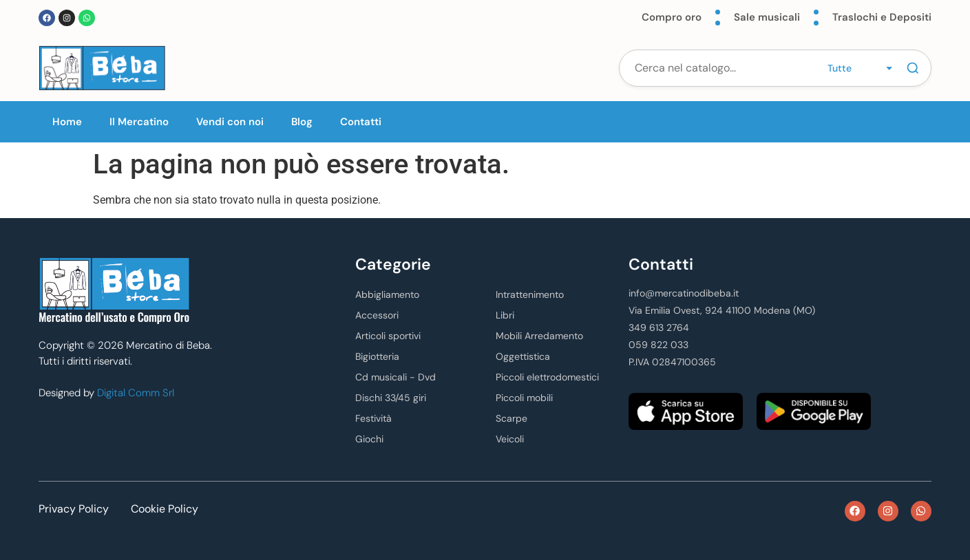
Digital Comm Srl (136, 393)
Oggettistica (523, 356)
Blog (302, 122)
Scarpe (512, 418)
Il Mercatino (139, 122)
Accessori (377, 315)
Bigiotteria (377, 356)
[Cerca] (913, 68)
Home (67, 122)
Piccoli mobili (524, 398)
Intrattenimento (530, 294)
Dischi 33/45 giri (391, 398)
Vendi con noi (230, 122)
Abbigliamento (387, 294)
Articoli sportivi (388, 336)
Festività (373, 418)
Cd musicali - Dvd (396, 377)
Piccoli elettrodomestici (547, 377)
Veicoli (510, 439)
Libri (505, 315)
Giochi (369, 439)
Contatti (361, 122)
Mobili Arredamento (539, 336)
